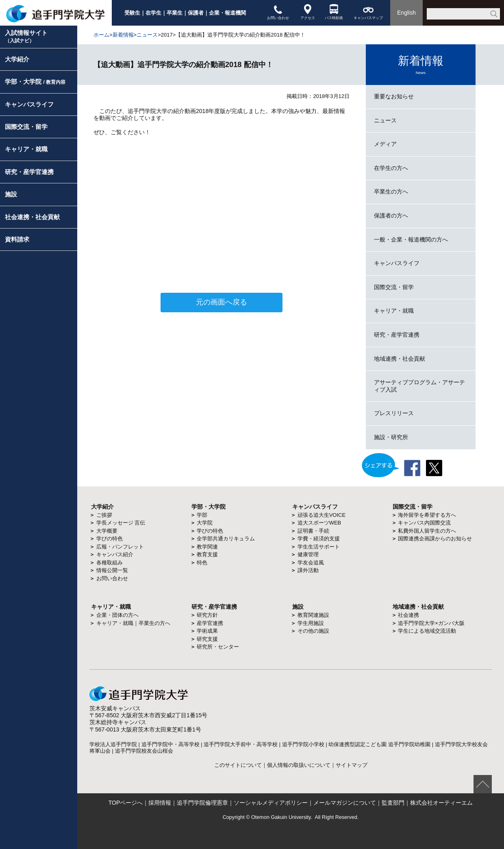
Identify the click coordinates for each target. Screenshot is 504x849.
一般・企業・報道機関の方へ (411, 239)
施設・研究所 (391, 437)
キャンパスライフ (29, 104)
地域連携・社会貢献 (400, 359)
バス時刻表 (334, 12)
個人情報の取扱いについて (299, 765)
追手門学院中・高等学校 (171, 744)
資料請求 (17, 239)
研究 (197, 607)
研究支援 (207, 639)
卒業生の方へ (391, 192)
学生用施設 (311, 623)
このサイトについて (238, 765)
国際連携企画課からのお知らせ (435, 539)
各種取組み (110, 563)
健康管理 (308, 554)
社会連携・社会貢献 (32, 217)
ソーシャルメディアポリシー (271, 803)
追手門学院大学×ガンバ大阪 (431, 623)
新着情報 (123, 35)
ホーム (101, 35)
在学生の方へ (391, 168)
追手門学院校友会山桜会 (144, 751)
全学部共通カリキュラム (226, 539)
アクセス (308, 12)
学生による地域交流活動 (427, 631)
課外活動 (308, 570)
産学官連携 (210, 623)
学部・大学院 (35, 82)
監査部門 (393, 803)
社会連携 (408, 615)
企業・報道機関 (227, 13)
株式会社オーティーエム (441, 803)
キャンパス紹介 (115, 554)
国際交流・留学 (26, 127)
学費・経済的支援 (319, 539)
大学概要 (107, 531)
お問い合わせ (278, 12)
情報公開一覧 (112, 570)
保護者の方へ (391, 216)
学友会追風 (311, 563)
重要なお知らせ (394, 96)
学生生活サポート (319, 547)
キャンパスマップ (368, 12)
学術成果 (207, 631)
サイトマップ (352, 765)
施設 (11, 194)
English (406, 13)
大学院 (205, 523)
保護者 (196, 13)
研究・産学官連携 (29, 172)
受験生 (132, 13)
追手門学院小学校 (303, 744)
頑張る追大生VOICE (322, 515)
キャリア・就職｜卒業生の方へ (133, 623)
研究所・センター (218, 647)
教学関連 (207, 547)
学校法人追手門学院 (113, 744)
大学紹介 (17, 59)
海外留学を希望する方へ (427, 515)
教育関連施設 (313, 615)
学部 (202, 515)
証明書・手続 (313, 531)
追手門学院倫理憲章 (202, 803)
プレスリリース (394, 413)
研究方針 (207, 615)
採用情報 (160, 803)
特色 (202, 563)
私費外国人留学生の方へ (427, 531)
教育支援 (207, 554)
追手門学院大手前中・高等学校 (241, 744)
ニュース (147, 35)
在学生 (153, 13)
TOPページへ (126, 803)
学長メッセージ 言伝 (121, 523)
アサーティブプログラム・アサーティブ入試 (419, 386)
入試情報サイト (26, 36)
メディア (385, 144)
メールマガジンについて (345, 803)
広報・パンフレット (120, 547)
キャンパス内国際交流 (424, 523)
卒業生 (175, 13)
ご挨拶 (104, 515)
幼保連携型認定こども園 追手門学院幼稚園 (379, 744)
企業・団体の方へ (117, 615)
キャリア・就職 (26, 149)
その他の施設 (313, 631)
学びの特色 (110, 539)
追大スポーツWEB (319, 523)
